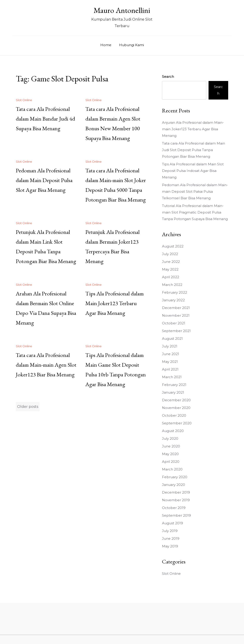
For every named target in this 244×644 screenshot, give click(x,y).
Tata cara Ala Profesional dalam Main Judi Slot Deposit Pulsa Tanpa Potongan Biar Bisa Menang (194, 150)
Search (168, 77)
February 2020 (175, 477)
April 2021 (170, 369)
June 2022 (171, 262)
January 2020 (174, 485)
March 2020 (172, 469)
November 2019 (176, 500)
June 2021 (171, 354)
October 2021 (174, 323)
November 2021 (176, 315)
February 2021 (174, 385)
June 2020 (171, 446)
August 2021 (172, 339)
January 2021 (173, 392)
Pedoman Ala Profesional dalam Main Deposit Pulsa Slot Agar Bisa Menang (44, 180)
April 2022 (171, 277)
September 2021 (176, 331)
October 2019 (174, 508)
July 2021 (170, 346)
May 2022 (170, 269)
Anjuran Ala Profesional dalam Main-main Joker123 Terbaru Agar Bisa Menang (193, 129)
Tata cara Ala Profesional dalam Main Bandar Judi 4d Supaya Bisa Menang (45, 119)
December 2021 (176, 308)
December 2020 (176, 400)
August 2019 (172, 523)
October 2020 (174, 415)
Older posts (28, 407)
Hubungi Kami (131, 45)
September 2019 (176, 515)
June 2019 (171, 538)
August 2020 (173, 431)
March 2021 (172, 377)
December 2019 (176, 492)
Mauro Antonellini (122, 10)
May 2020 (170, 454)
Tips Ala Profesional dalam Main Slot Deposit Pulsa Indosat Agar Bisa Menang (193, 171)
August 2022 (173, 246)
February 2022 (175, 292)
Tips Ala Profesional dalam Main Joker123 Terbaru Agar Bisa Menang (115, 303)
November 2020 (176, 408)
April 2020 (171, 462)
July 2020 (170, 438)
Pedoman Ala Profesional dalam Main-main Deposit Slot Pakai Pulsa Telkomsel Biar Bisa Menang (195, 191)
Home (106, 45)
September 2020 (177, 423)
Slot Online (24, 100)
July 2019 (170, 531)
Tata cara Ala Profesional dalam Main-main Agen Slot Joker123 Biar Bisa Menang (46, 365)
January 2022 (173, 300)
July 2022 (170, 254)
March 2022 (172, 285)
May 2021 (170, 362)
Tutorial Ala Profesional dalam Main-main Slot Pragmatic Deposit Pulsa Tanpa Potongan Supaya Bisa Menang (195, 212)
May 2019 (170, 546)
